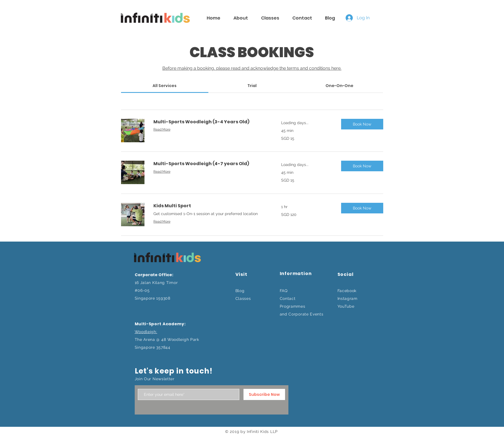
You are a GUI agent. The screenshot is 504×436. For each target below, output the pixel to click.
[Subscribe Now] (264, 394)
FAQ (284, 291)
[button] (362, 124)
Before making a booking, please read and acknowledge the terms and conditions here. (252, 68)
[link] (165, 86)
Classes (243, 298)
